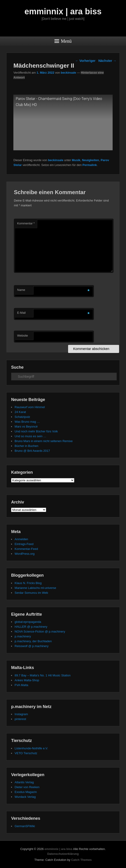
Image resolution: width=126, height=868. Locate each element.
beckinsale (68, 73)
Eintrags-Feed (24, 544)
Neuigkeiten (90, 160)
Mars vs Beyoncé (26, 426)
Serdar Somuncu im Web (31, 593)
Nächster (107, 61)
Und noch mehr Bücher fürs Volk (36, 431)
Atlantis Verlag (24, 782)
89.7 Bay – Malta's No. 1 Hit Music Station (42, 675)
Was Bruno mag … (27, 422)
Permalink (90, 165)
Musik (76, 160)
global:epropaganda (28, 622)
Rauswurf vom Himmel (30, 407)
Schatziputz (22, 417)
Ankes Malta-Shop (27, 680)
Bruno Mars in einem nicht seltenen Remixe (43, 441)
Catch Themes (81, 860)
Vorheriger (85, 61)
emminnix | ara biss (63, 11)
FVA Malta (21, 685)
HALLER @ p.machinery (31, 627)
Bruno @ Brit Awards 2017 (32, 451)
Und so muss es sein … (30, 436)
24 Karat (20, 412)
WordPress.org (24, 554)
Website (22, 336)
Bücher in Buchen (26, 446)
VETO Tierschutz (26, 753)
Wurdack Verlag (25, 797)
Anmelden (21, 539)
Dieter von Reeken (27, 787)
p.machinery (23, 636)
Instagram (21, 714)
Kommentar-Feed (26, 549)
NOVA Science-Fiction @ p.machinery (40, 631)
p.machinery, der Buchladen (33, 641)
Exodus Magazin (26, 792)
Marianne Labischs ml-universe (35, 588)
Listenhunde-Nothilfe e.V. (31, 748)
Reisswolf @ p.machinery (31, 646)
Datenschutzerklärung (63, 854)
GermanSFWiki (25, 826)
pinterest (20, 719)
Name (21, 290)
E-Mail (21, 313)
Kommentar (26, 223)
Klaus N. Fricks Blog (28, 583)
